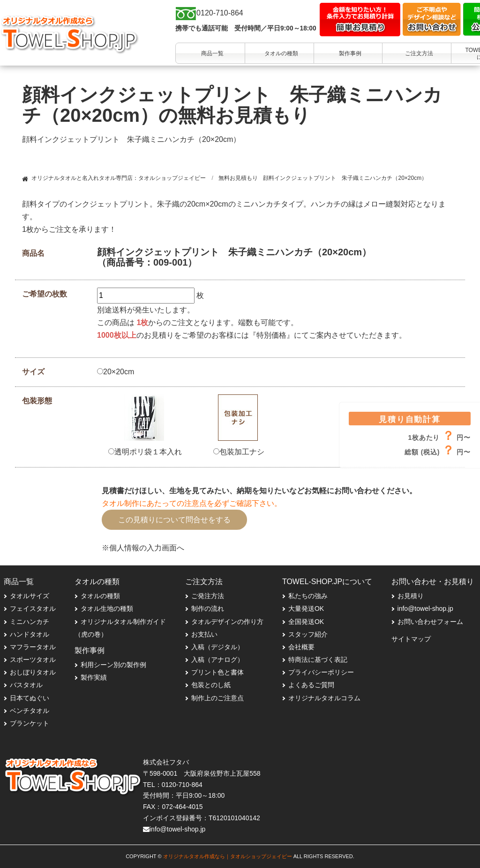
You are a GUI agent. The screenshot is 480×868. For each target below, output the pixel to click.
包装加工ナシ (239, 452)
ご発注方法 (208, 596)
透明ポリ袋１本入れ (145, 452)
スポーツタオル (33, 660)
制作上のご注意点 (217, 698)
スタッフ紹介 (308, 634)
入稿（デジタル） (217, 647)
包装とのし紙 (211, 685)
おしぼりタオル (33, 672)
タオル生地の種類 (107, 608)
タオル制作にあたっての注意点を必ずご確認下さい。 (192, 503)
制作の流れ (208, 608)
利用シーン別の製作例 (113, 665)
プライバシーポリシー (321, 672)
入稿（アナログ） (217, 660)
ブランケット (30, 723)
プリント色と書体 (217, 672)
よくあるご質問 (311, 685)
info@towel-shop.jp (425, 608)
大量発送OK (306, 608)
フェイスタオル (33, 608)
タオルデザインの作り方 (227, 622)
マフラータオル (33, 647)
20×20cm (116, 372)
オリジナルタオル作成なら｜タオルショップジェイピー (228, 856)
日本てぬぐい (30, 698)
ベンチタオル (30, 711)
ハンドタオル (30, 634)
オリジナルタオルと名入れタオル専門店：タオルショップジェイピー (119, 178)
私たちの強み (308, 596)
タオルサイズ (30, 596)
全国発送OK (306, 622)
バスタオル (26, 685)
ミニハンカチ (30, 622)
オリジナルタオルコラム (324, 698)
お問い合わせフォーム (430, 622)
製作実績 (94, 677)
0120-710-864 (182, 785)
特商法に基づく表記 (318, 660)
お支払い (204, 634)
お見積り (411, 596)
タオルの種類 (100, 596)
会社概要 (301, 647)
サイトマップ (411, 639)
